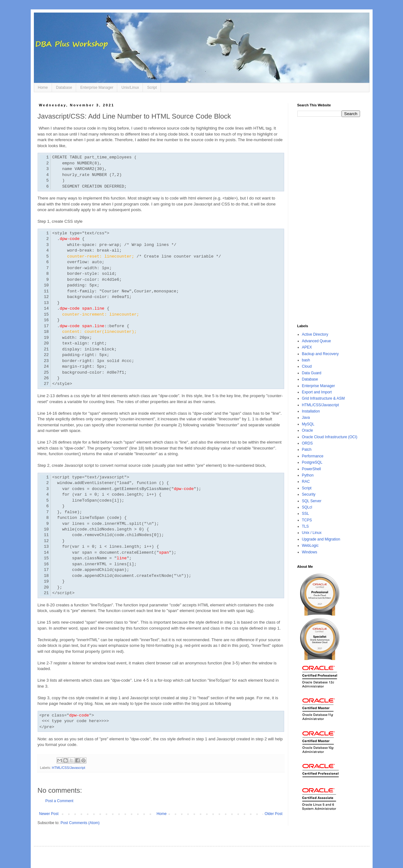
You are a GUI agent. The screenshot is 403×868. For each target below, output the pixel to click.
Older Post (274, 814)
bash (306, 360)
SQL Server (312, 501)
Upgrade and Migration (321, 539)
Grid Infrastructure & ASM (323, 398)
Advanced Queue (317, 341)
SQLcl (307, 507)
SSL (306, 514)
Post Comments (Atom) (80, 823)
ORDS (308, 443)
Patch (307, 450)
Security (309, 494)
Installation (311, 411)
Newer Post (49, 814)
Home (43, 88)
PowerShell (312, 469)
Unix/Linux (130, 88)
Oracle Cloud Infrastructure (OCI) (330, 437)
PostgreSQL (312, 462)
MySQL (308, 424)
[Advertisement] (329, 221)
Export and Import (317, 392)
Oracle (308, 430)
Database (64, 88)
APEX (307, 347)
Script (152, 88)
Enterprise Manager (97, 88)
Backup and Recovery (320, 354)
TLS (305, 526)
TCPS (307, 520)
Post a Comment (59, 801)
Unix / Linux (312, 533)
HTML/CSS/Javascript (68, 768)
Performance (313, 456)
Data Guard (312, 373)
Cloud (307, 366)
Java (306, 418)
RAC (306, 482)
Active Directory (315, 334)
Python (308, 475)
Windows (310, 552)
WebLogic (310, 546)
